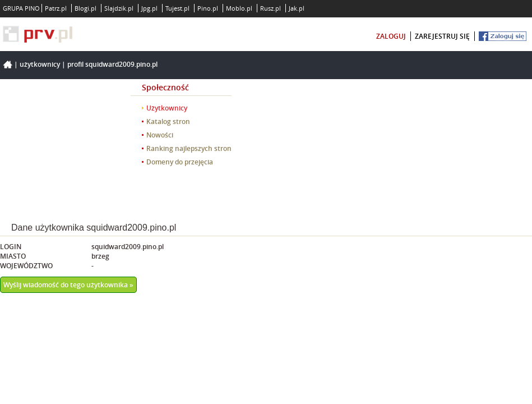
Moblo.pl (239, 8)
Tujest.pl (177, 8)
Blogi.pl (85, 8)
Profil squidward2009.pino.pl (112, 64)
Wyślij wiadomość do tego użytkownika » (68, 285)
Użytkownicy (40, 64)
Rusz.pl (270, 8)
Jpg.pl (149, 8)
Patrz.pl (56, 8)
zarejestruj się (442, 36)
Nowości (160, 135)
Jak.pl (297, 8)
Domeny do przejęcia (180, 162)
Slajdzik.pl (119, 8)
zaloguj (391, 36)
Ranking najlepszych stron (189, 148)
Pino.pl (208, 8)
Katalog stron (168, 121)
